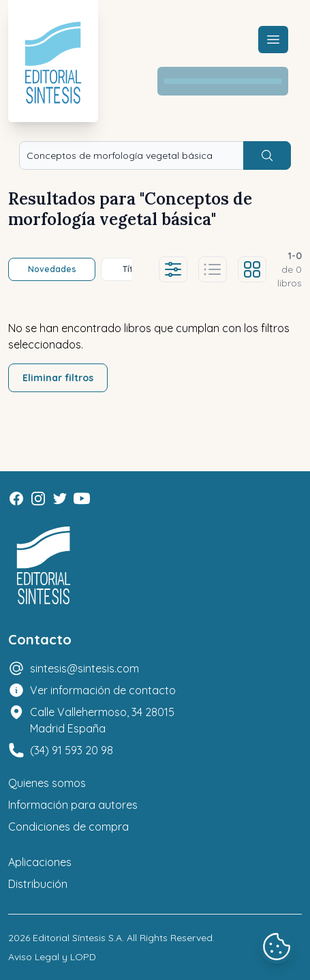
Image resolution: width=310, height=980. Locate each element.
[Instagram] (38, 499)
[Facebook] (16, 499)
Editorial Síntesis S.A (77, 938)
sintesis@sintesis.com (84, 668)
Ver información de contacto (103, 690)
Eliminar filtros (58, 378)
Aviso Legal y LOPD (52, 957)
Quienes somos (47, 783)
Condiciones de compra (68, 827)
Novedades (52, 269)
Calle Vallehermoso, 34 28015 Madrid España (102, 720)
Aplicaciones (40, 862)
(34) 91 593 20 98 (72, 750)
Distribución (38, 884)
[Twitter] (60, 499)
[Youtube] (82, 499)
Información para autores (73, 805)
